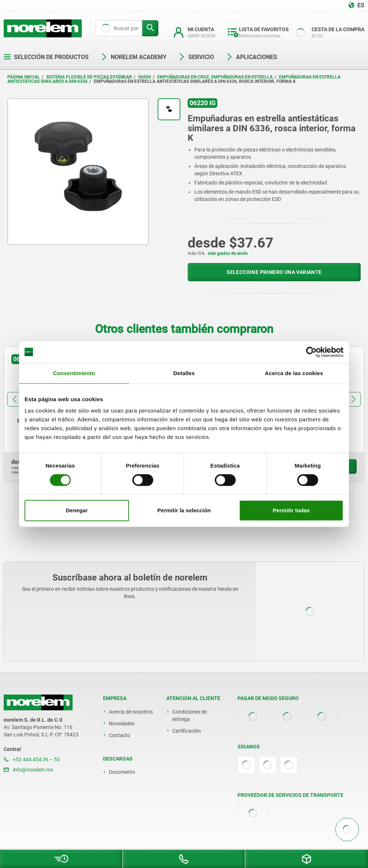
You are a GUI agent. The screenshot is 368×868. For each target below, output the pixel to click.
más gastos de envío (228, 253)
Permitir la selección (184, 510)
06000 (145, 77)
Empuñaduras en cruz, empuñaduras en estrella (215, 77)
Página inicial (24, 77)
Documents (122, 772)
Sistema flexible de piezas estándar (89, 77)
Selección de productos (46, 57)
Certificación (187, 731)
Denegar (77, 510)
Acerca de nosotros (131, 712)
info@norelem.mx (28, 770)
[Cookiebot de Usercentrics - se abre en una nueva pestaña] (311, 352)
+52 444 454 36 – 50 (32, 759)
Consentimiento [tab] (74, 373)
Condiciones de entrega (189, 715)
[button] (15, 399)
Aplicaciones (251, 57)
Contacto (119, 735)
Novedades (122, 724)
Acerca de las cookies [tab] (294, 373)
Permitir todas (291, 510)
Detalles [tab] (184, 373)
